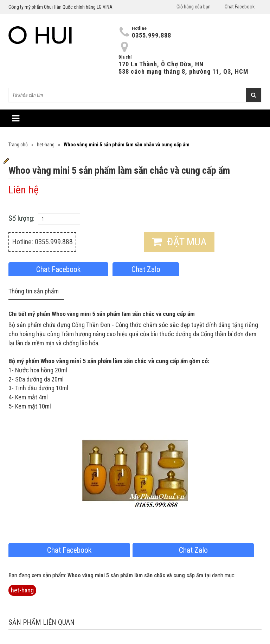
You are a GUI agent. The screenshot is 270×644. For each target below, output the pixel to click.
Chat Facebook (240, 7)
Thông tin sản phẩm (34, 291)
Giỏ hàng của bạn (194, 7)
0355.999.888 (152, 35)
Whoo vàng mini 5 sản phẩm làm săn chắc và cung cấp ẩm (135, 575)
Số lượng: (21, 218)
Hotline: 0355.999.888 (42, 242)
